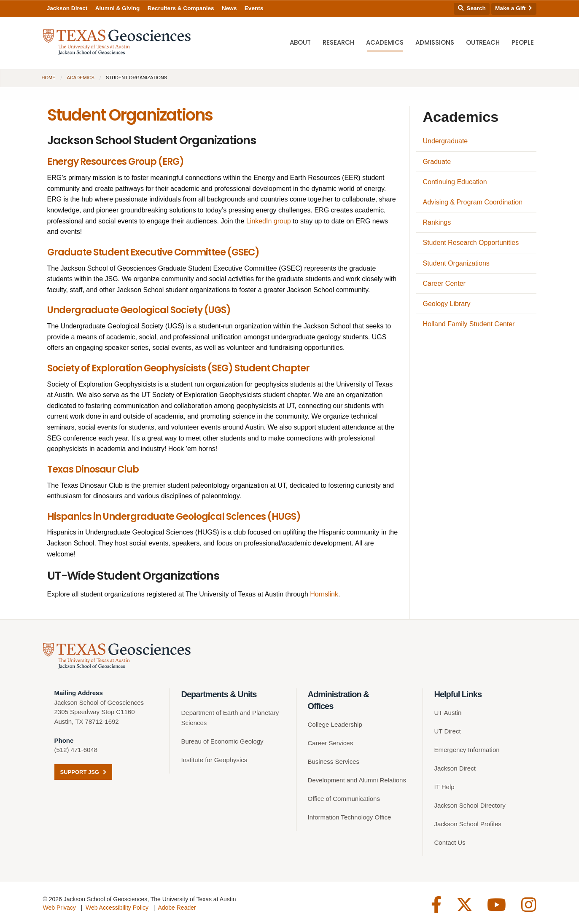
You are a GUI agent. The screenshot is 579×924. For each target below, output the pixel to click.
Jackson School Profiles (468, 824)
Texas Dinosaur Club (93, 469)
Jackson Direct (67, 8)
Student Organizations (456, 263)
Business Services (334, 761)
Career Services (331, 743)
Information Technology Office (350, 817)
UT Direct (448, 731)
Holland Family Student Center (469, 324)
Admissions (435, 42)
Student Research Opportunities (471, 243)
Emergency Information (467, 750)
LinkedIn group (269, 221)
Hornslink (324, 594)
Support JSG (83, 772)
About (300, 42)
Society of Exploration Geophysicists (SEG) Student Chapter (178, 368)
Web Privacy (59, 908)
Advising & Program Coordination (473, 202)
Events (254, 8)
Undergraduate (446, 141)
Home (49, 78)
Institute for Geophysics (214, 760)
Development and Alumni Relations (357, 780)
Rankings (437, 222)
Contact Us (450, 842)
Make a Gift (514, 8)
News (229, 8)
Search (472, 8)
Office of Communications (344, 799)
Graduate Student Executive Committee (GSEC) (153, 252)
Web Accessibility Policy (117, 908)
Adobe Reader (177, 908)
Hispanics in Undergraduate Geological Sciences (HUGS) (174, 517)
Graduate (437, 162)
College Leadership (335, 724)
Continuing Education (455, 182)
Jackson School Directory (470, 805)
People (523, 42)
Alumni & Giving (118, 8)
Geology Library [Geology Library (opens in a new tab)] (447, 304)
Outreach (483, 42)
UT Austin (448, 713)
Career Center (444, 283)
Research (338, 42)
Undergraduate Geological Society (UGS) (139, 310)
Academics (385, 42)
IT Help (444, 787)
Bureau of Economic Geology (222, 741)
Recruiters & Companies (181, 8)
